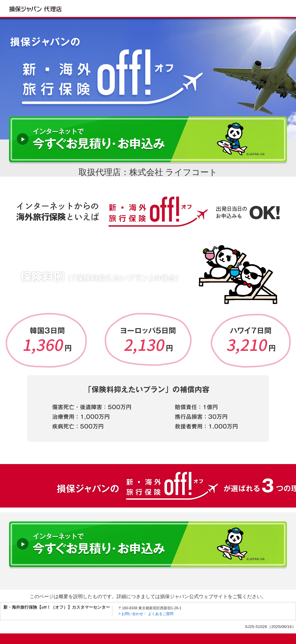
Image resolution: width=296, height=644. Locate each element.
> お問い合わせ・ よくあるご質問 (146, 614)
